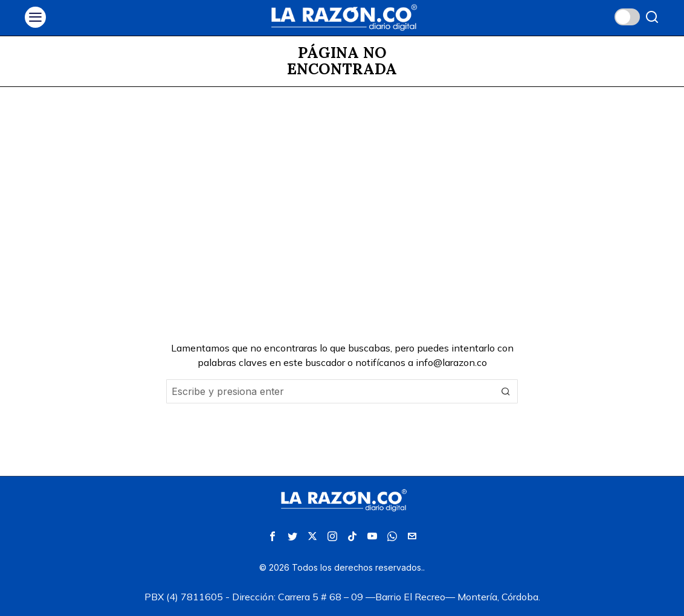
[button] (506, 391)
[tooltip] (273, 536)
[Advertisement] (342, 178)
